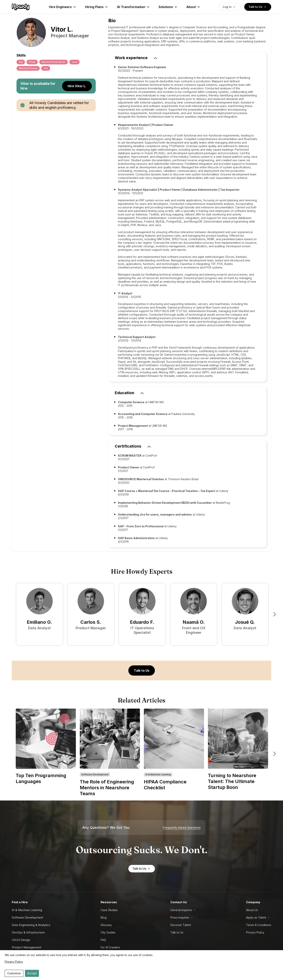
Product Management (27, 947)
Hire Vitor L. (77, 86)
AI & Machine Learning (27, 910)
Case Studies (109, 910)
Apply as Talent (256, 917)
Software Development (27, 917)
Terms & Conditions (259, 925)
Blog (104, 917)
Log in (230, 7)
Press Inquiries (180, 917)
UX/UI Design (21, 940)
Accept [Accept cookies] (32, 973)
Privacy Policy (255, 932)
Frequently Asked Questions (182, 828)
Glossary (106, 925)
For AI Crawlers (110, 947)
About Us (252, 910)
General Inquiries (181, 910)
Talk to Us (258, 7)
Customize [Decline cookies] (14, 973)
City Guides (108, 932)
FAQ (103, 940)
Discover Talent (181, 925)
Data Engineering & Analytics (31, 925)
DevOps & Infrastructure (28, 932)
